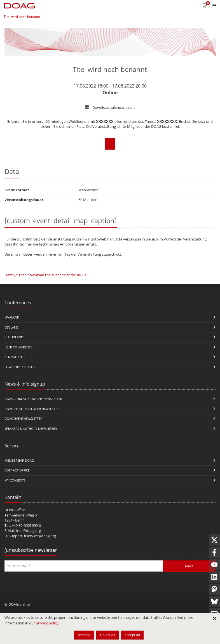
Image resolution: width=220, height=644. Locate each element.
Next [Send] (189, 566)
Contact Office (17, 470)
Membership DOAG (19, 460)
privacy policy (47, 623)
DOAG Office (15, 510)
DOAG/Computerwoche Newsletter (33, 399)
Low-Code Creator (20, 367)
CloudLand (14, 337)
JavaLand (12, 317)
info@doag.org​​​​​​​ (29, 530)
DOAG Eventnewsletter (23, 418)
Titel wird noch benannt (22, 17)
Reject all (107, 635)
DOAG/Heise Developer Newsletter (32, 409)
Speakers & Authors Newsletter (31, 429)
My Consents (15, 480)
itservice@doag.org (40, 536)
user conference (18, 347)
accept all (132, 635)
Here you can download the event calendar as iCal (46, 275)
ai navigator (15, 357)
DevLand (11, 327)
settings (84, 635)
